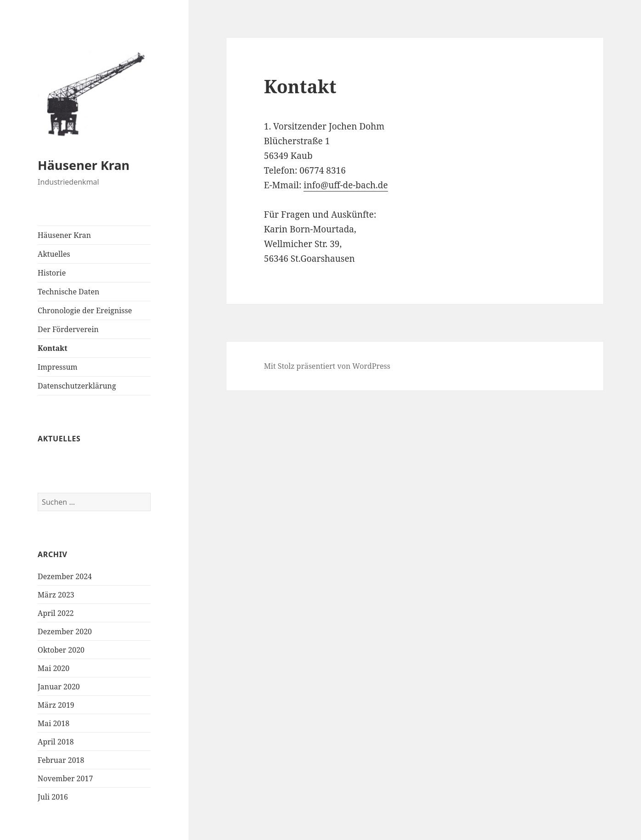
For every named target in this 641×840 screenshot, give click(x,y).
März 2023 (56, 595)
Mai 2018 (53, 723)
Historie (52, 273)
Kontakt (53, 348)
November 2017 (65, 778)
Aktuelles (54, 254)
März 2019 (56, 705)
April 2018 (56, 742)
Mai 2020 (53, 668)
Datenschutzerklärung (77, 386)
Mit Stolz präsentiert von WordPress (327, 366)
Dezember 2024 (65, 576)
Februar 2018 (61, 760)
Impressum (58, 367)
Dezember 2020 (65, 631)
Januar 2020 (59, 687)
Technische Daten (68, 292)
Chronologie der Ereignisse (85, 310)
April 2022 (56, 613)
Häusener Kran (84, 165)
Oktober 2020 (61, 650)
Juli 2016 (53, 797)
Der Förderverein (68, 329)
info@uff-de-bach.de (346, 185)
